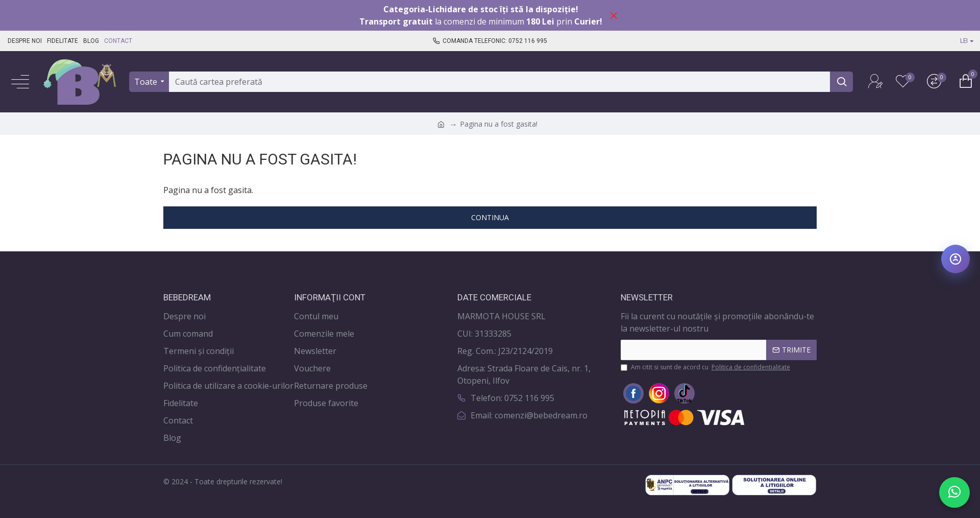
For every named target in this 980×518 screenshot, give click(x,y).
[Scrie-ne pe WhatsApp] (954, 492)
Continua (490, 217)
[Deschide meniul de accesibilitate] (955, 259)
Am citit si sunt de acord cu (706, 367)
